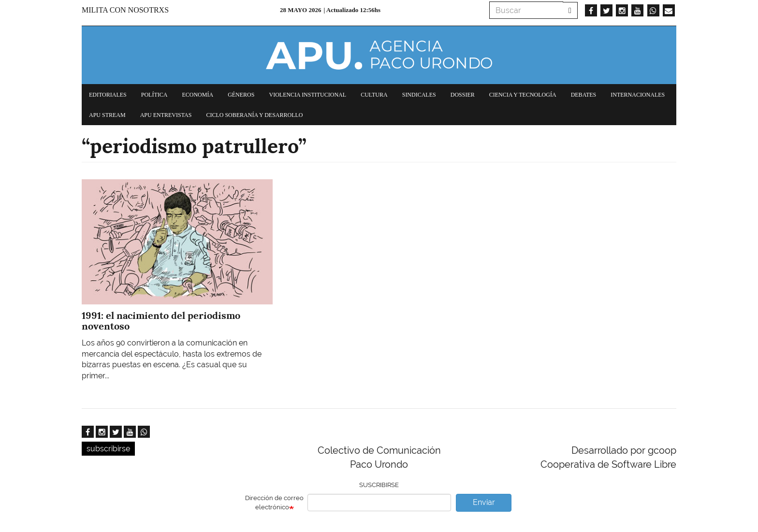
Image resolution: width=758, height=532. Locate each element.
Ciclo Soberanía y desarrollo (254, 115)
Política (154, 95)
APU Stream (107, 115)
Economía (197, 95)
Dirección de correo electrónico (274, 503)
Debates (584, 95)
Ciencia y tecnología (523, 95)
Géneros (241, 95)
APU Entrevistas (166, 115)
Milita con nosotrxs (125, 10)
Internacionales (638, 95)
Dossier (463, 95)
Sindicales (419, 95)
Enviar (484, 502)
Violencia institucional (307, 95)
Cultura (374, 95)
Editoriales (108, 95)
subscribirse (108, 449)
